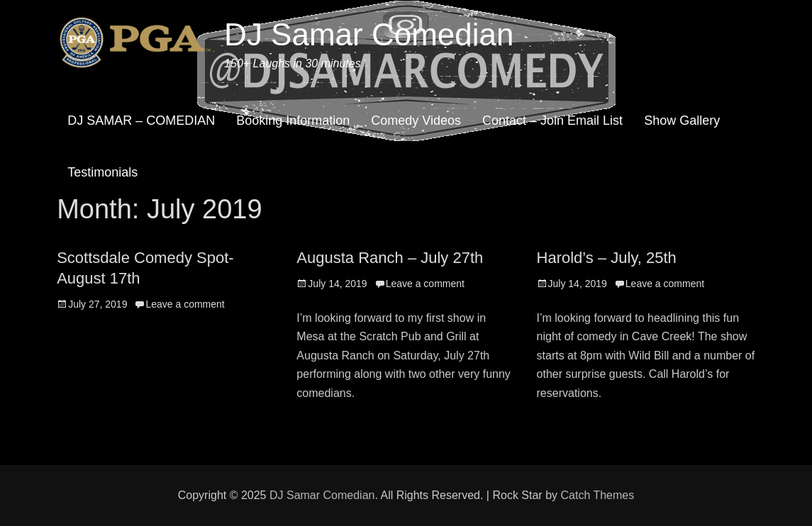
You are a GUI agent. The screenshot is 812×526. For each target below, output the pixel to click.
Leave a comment (185, 304)
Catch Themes (597, 495)
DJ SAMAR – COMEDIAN (141, 121)
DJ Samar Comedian (369, 34)
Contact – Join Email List (552, 121)
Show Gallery (682, 121)
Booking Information (293, 121)
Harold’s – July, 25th (607, 258)
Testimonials (102, 172)
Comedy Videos (416, 121)
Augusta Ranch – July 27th (390, 258)
